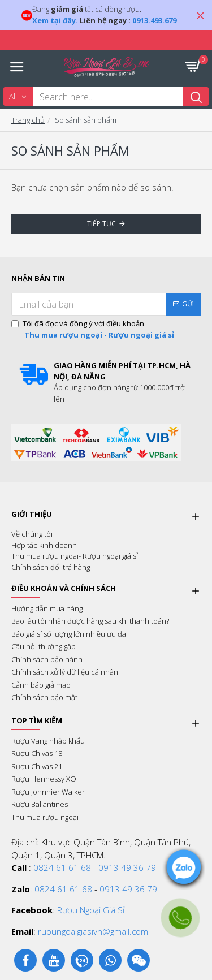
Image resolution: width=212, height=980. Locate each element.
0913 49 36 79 (127, 867)
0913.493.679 (154, 20)
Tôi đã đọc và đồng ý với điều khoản (94, 329)
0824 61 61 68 (62, 867)
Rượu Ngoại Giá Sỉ (91, 910)
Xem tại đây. (55, 20)
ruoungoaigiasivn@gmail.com (93, 931)
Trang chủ (28, 120)
